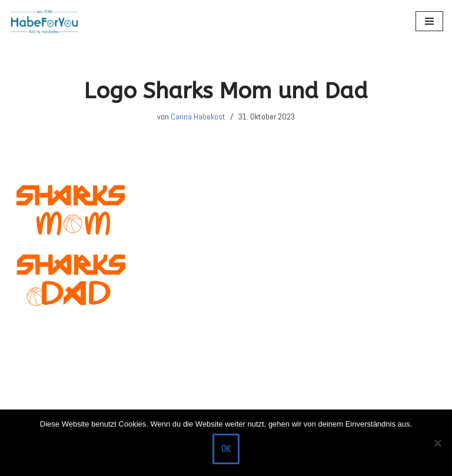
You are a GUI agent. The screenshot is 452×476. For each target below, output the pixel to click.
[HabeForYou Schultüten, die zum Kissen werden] (44, 21)
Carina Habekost (198, 116)
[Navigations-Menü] (429, 21)
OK (226, 449)
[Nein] (437, 443)
